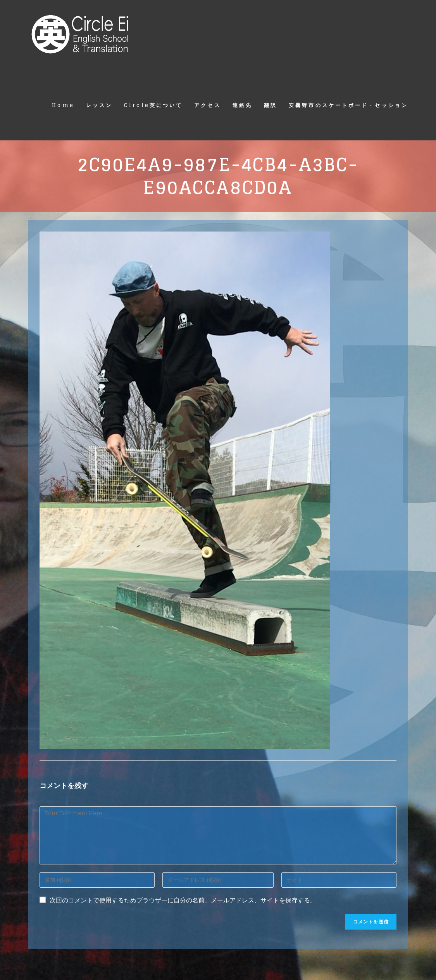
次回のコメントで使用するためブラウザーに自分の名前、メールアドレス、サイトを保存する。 (183, 900)
